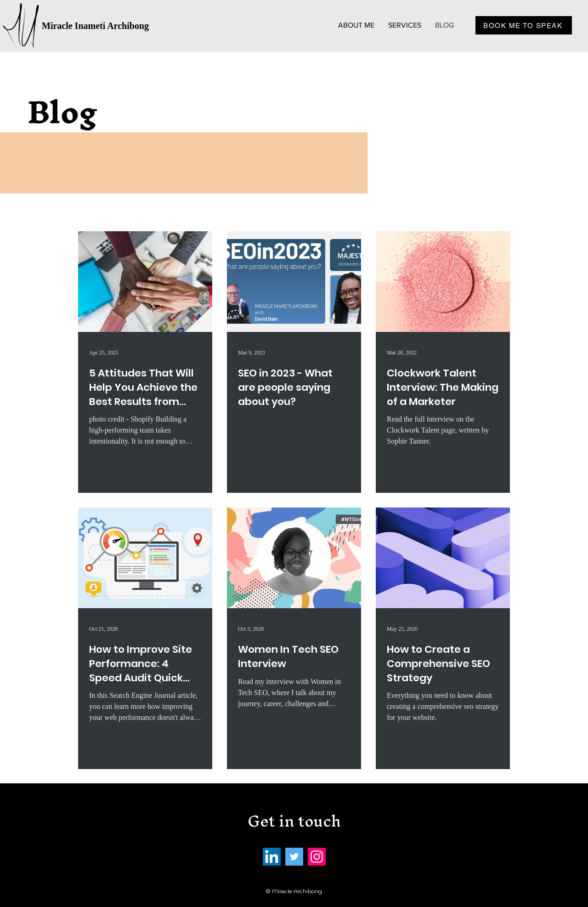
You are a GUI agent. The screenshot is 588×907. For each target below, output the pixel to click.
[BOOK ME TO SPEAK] (524, 25)
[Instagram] (317, 857)
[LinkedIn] (272, 857)
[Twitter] (294, 857)
